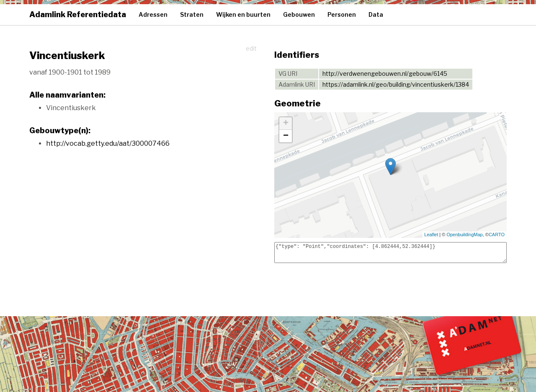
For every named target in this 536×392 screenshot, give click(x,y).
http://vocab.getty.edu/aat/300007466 (108, 143)
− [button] (286, 136)
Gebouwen (299, 14)
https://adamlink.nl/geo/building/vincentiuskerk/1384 (396, 84)
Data (376, 14)
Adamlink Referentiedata (78, 14)
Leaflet (431, 235)
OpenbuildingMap (464, 235)
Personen (342, 14)
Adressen (153, 14)
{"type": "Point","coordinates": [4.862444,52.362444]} (390, 253)
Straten (192, 14)
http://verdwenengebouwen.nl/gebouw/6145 (385, 73)
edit (251, 48)
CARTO (497, 235)
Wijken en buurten (243, 14)
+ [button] (286, 124)
